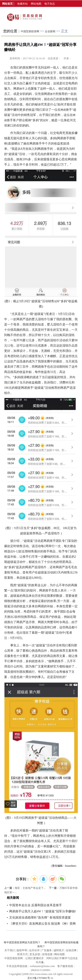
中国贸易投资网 (30, 31)
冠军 (46, 120)
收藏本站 (23, 4)
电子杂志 (50, 4)
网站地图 (36, 4)
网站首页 (7, 4)
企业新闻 (50, 31)
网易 (63, 110)
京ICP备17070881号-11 (40, 978)
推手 (22, 89)
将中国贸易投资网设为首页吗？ (22, 942)
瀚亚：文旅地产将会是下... (30, 888)
